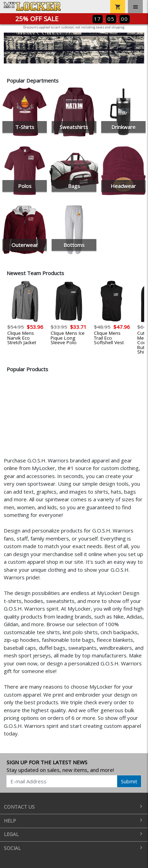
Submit (129, 781)
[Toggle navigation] (135, 7)
